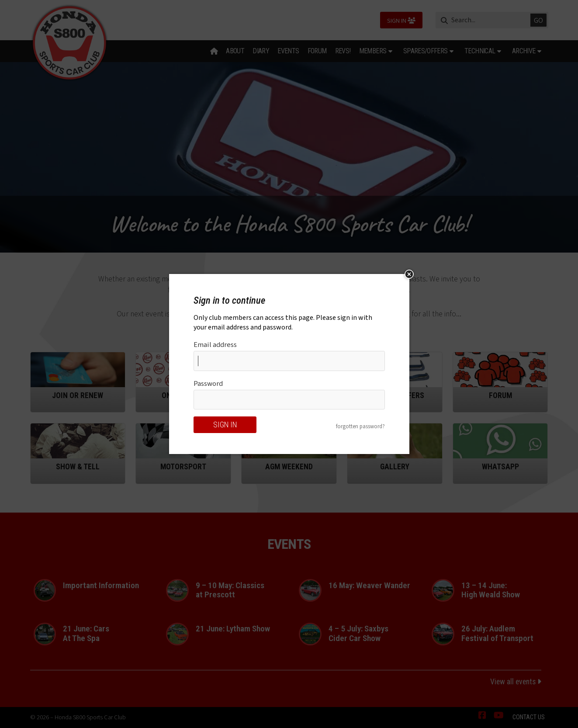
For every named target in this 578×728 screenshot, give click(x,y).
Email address (215, 345)
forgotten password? (360, 427)
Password (208, 384)
